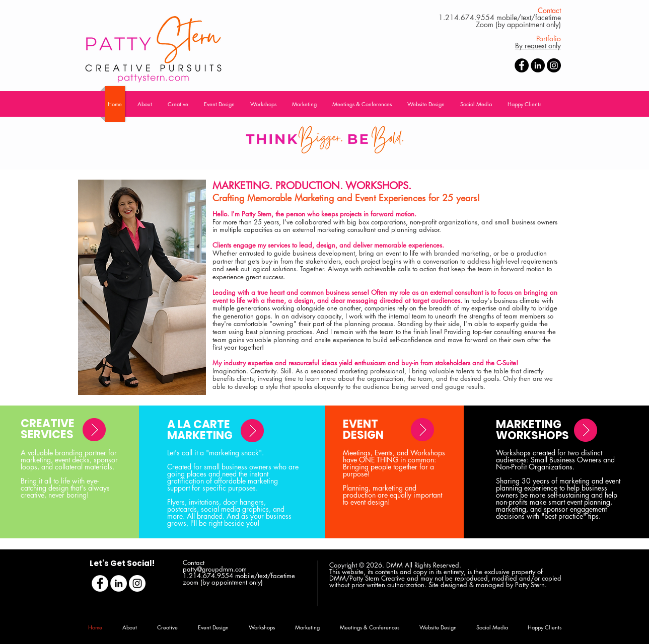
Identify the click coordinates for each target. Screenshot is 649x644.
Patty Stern (530, 585)
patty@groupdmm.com (215, 569)
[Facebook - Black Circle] (522, 65)
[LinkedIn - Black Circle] (538, 65)
